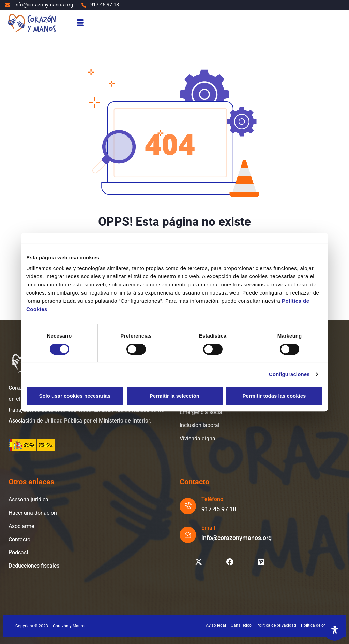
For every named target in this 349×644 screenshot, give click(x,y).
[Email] (188, 535)
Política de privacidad (276, 625)
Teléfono (212, 499)
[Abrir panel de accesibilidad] (335, 630)
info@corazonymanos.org (237, 538)
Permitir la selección (174, 396)
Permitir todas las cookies (274, 396)
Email (208, 528)
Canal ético (241, 625)
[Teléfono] (188, 506)
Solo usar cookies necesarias (75, 396)
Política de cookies (318, 625)
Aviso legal (216, 625)
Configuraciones (289, 374)
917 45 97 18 (219, 509)
